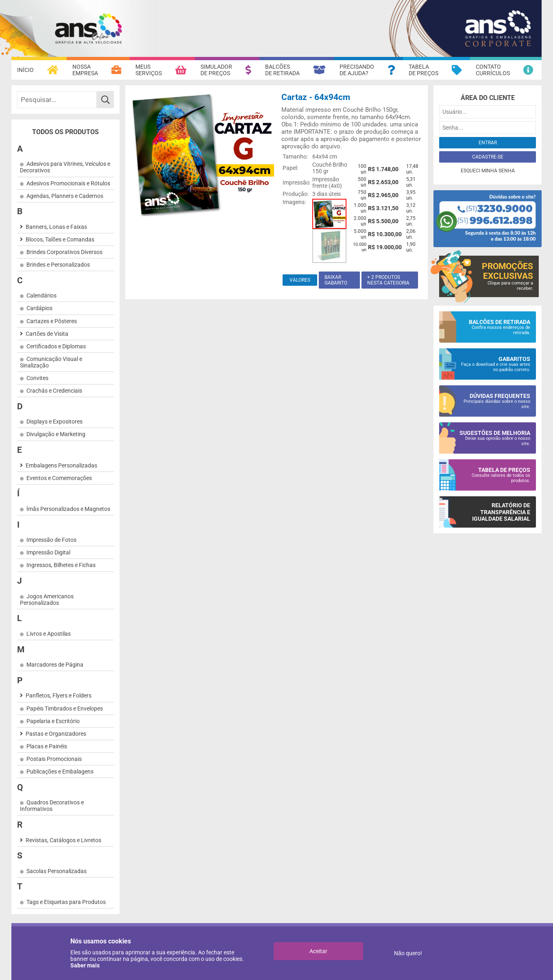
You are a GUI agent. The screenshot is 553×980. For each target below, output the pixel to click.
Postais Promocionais (54, 759)
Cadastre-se (488, 157)
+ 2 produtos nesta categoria (388, 280)
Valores (300, 280)
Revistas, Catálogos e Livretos (63, 840)
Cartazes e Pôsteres (52, 321)
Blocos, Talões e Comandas (60, 239)
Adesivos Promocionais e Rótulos (68, 183)
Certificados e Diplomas (56, 346)
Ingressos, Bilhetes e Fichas (61, 565)
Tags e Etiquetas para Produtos (66, 902)
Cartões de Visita (47, 334)
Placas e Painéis (47, 746)
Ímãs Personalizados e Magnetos (68, 509)
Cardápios (39, 308)
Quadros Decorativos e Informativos (52, 806)
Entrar (488, 143)
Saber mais (85, 965)
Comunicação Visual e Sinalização (51, 362)
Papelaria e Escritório (53, 721)
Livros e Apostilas (49, 634)
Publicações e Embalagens (60, 771)
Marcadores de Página (55, 665)
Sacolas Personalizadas (57, 871)
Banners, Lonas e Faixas (56, 227)
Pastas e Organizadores (56, 734)
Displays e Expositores (54, 422)
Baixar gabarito (336, 280)
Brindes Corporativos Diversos (64, 252)
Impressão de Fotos (51, 540)
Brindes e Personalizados (58, 265)
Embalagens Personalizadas (61, 465)
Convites (37, 378)
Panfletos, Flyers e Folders (59, 695)
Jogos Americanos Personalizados (47, 600)
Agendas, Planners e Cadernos (65, 196)
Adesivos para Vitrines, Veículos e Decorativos (65, 167)
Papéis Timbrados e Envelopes (65, 708)
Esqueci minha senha (488, 171)
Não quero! (408, 953)
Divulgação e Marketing (56, 434)
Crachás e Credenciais (54, 391)
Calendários (41, 296)
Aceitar (318, 951)
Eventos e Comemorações (59, 478)
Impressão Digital (48, 552)
